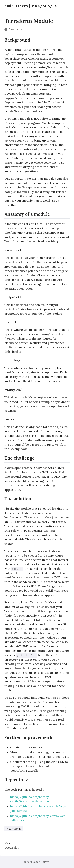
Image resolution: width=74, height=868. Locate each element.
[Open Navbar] (68, 6)
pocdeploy (12, 847)
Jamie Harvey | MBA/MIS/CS (30, 6)
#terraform (14, 829)
